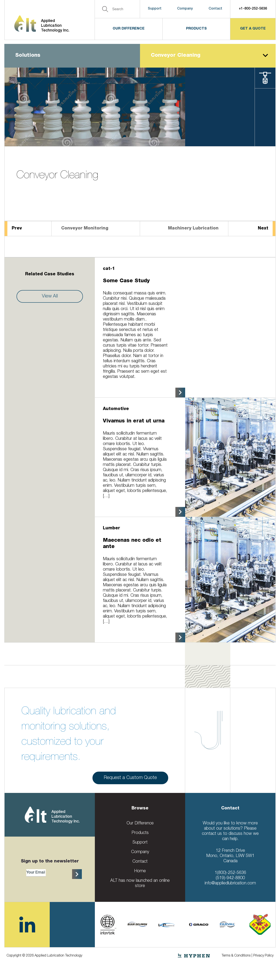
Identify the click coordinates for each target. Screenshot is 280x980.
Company (185, 9)
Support (155, 9)
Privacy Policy (263, 956)
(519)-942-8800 (230, 878)
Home (140, 871)
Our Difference (129, 29)
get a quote (253, 29)
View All (50, 296)
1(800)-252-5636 (230, 873)
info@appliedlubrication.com (230, 884)
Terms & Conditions (236, 956)
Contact (215, 9)
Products (196, 29)
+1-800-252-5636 (253, 9)
